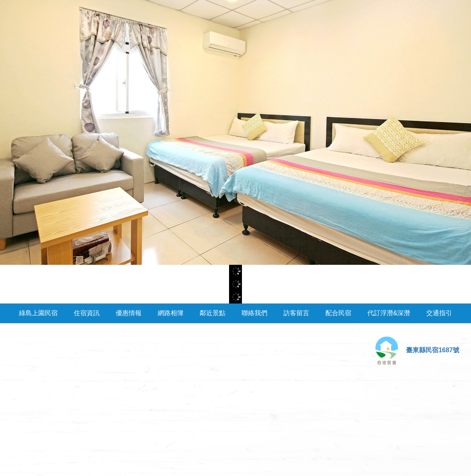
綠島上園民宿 (38, 313)
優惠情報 (129, 313)
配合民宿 (338, 313)
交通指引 (439, 313)
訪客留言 (296, 313)
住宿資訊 (87, 313)
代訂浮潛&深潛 (389, 313)
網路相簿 (171, 313)
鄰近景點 (213, 313)
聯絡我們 (254, 313)
